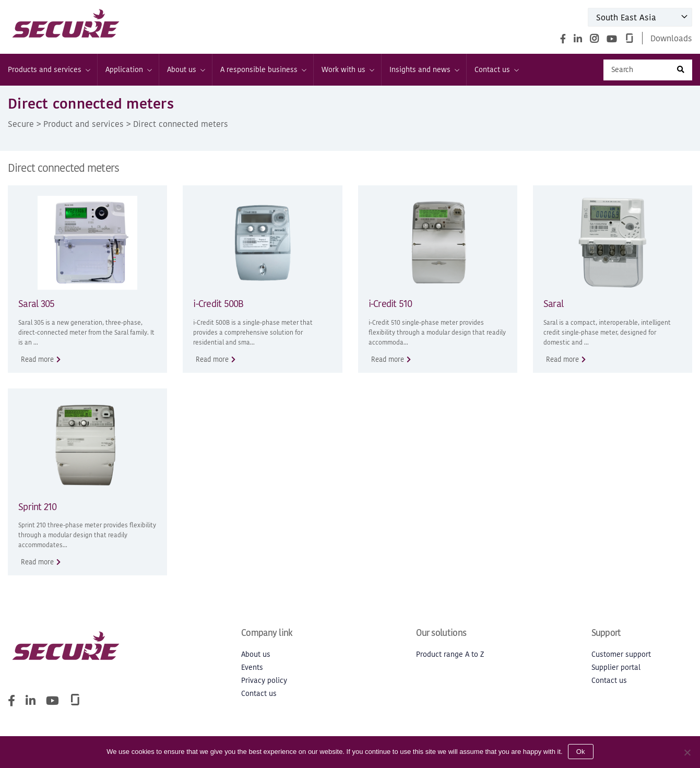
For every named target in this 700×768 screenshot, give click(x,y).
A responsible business (263, 70)
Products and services (49, 70)
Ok (581, 752)
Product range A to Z (450, 654)
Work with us (347, 70)
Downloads (671, 38)
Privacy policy (264, 681)
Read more (37, 359)
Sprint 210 (38, 507)
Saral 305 (36, 304)
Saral (553, 304)
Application (128, 70)
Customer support (621, 654)
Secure (21, 124)
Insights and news (424, 70)
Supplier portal (616, 667)
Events (252, 667)
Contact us (496, 70)
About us (186, 70)
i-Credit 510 (390, 304)
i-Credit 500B (218, 304)
